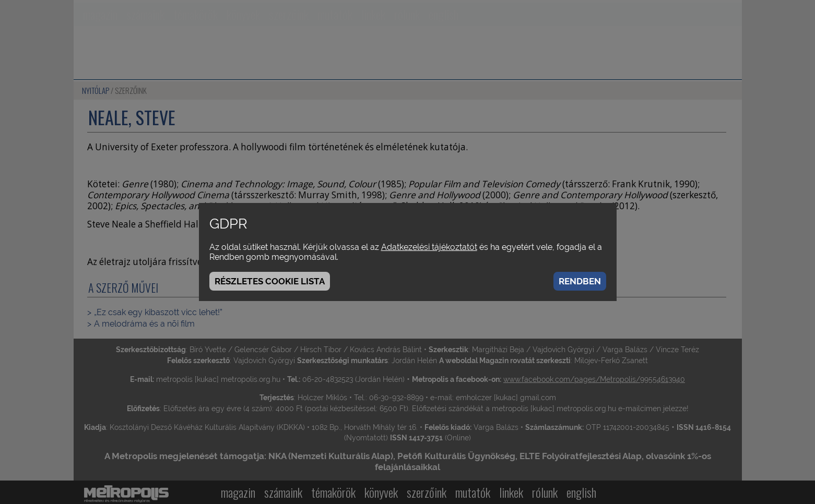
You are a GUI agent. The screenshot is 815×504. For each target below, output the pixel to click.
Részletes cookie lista (270, 281)
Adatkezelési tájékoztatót (429, 247)
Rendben (580, 281)
